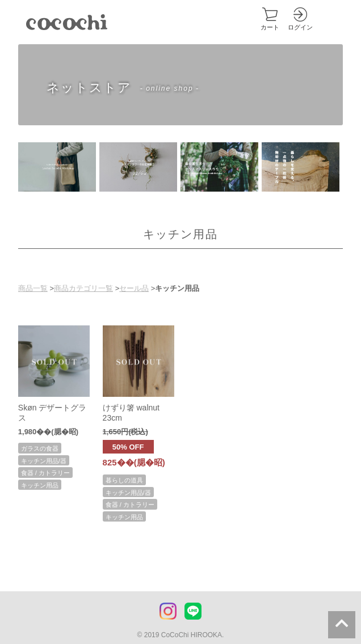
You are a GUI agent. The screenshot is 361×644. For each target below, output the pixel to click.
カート (270, 27)
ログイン (300, 27)
